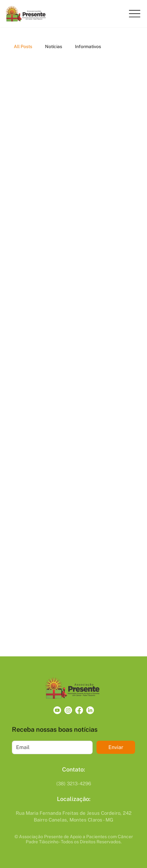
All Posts (23, 46)
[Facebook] (79, 710)
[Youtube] (57, 710)
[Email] (51, 747)
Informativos (88, 46)
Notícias (54, 46)
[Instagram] (68, 710)
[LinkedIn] (90, 710)
